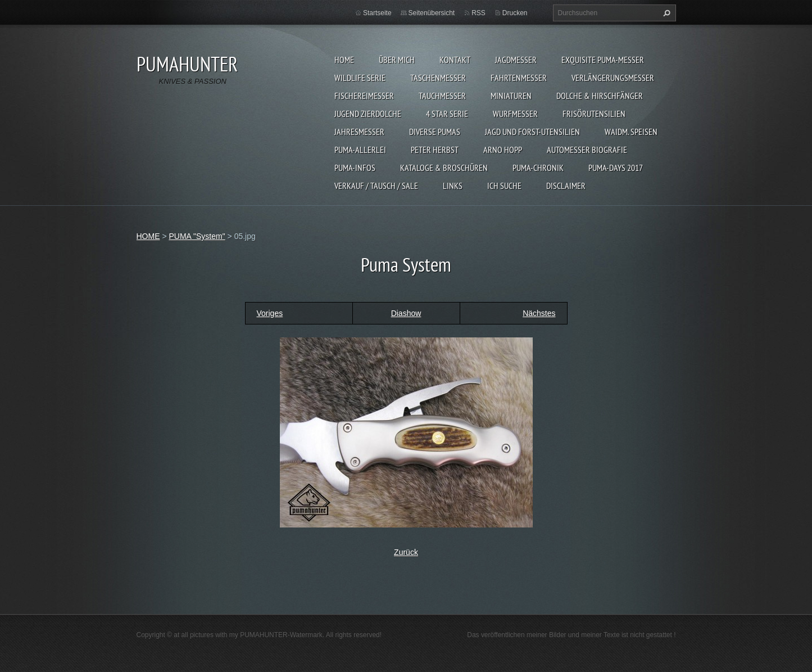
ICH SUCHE (504, 186)
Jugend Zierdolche (368, 114)
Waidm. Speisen (631, 132)
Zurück (406, 552)
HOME (344, 60)
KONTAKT (455, 60)
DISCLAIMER (566, 186)
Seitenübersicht (432, 13)
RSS (478, 13)
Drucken (515, 13)
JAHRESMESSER (359, 132)
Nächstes (539, 313)
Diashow (406, 313)
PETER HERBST (435, 150)
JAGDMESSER (516, 60)
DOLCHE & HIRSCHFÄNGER (600, 96)
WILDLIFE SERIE (360, 78)
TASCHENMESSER (438, 78)
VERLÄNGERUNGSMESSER (613, 78)
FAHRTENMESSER (519, 78)
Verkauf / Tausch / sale (376, 186)
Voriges (270, 313)
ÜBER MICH (397, 60)
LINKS (453, 186)
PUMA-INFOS (355, 168)
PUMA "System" (197, 236)
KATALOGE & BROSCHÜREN (444, 168)
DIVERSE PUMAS (435, 132)
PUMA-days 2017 (616, 168)
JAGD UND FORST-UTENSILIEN (532, 132)
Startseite (377, 13)
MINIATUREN (511, 96)
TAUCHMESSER (442, 96)
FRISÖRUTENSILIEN (594, 114)
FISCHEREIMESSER (364, 96)
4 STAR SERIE (447, 114)
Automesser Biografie (587, 150)
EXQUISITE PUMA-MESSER (603, 60)
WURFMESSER (515, 114)
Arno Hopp (503, 150)
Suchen (665, 13)
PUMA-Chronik (538, 168)
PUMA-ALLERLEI (360, 150)
